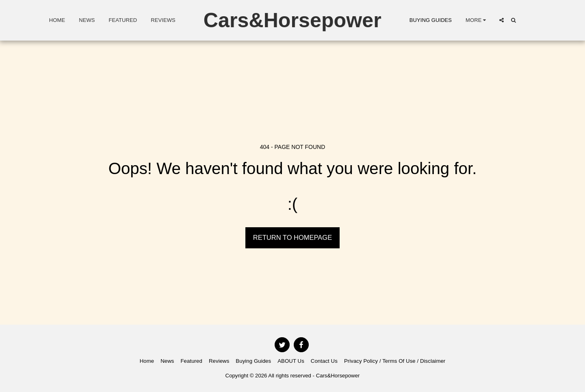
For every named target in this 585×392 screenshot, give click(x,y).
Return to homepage (292, 237)
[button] (502, 20)
